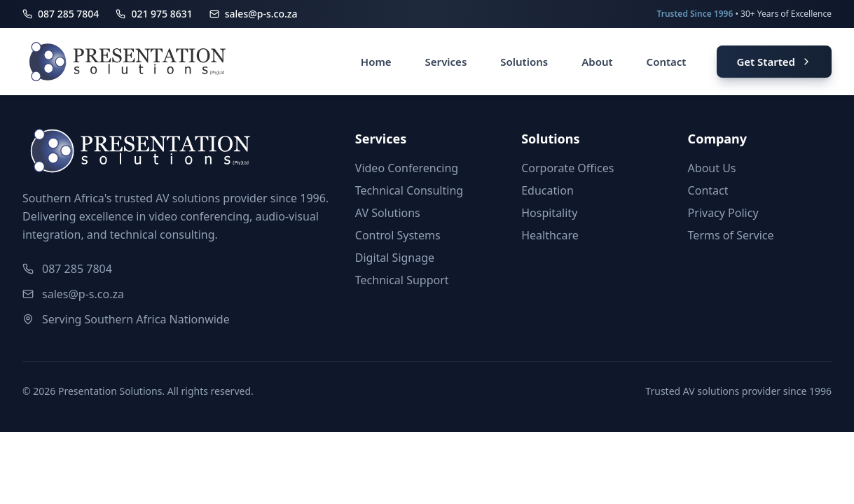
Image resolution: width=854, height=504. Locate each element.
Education (547, 190)
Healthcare (550, 235)
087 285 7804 (77, 269)
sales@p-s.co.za (83, 294)
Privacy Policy (723, 213)
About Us (712, 168)
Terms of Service (731, 235)
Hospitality (549, 213)
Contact (708, 190)
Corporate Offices (567, 168)
